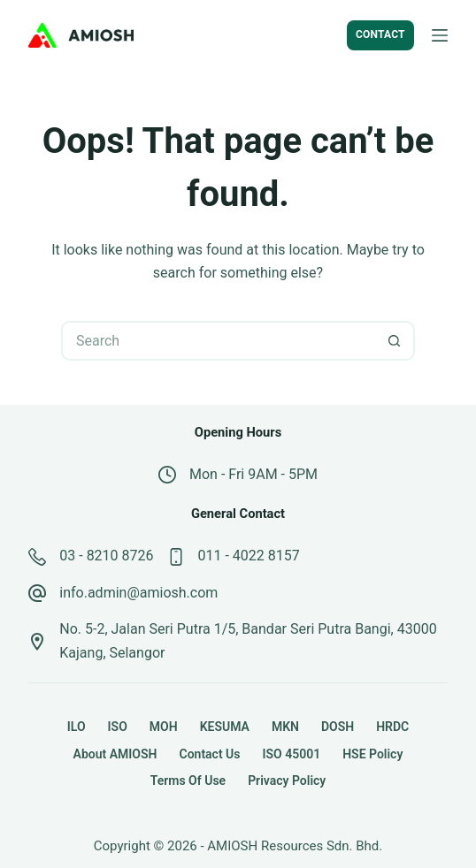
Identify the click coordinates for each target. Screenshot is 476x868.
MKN (285, 727)
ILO (77, 727)
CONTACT (380, 34)
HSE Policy (372, 754)
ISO (118, 727)
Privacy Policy (287, 780)
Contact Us (209, 754)
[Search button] (395, 341)
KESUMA (225, 727)
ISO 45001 (291, 754)
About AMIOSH (115, 754)
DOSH (338, 727)
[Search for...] (218, 341)
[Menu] (440, 35)
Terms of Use (188, 780)
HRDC (392, 727)
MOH (164, 727)
